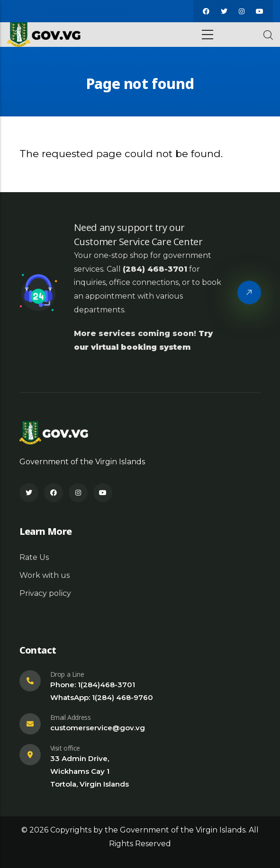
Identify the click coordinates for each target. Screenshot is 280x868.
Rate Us (34, 557)
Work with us (45, 575)
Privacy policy (45, 593)
